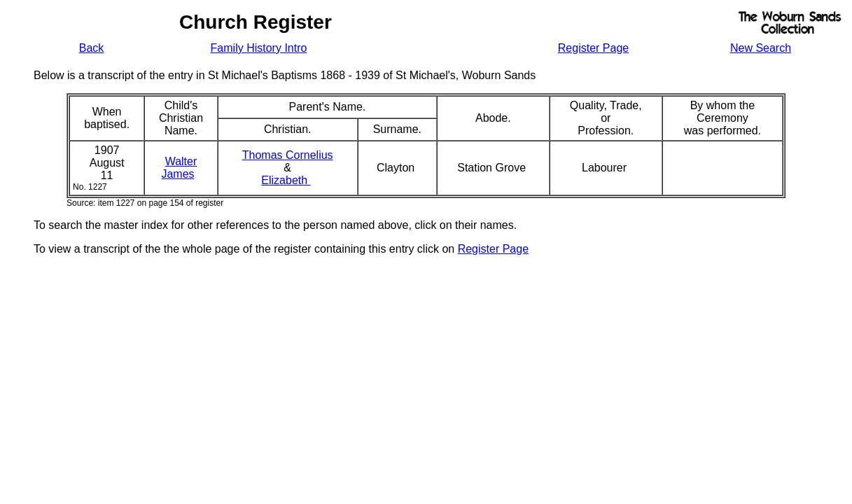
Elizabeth (286, 180)
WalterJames (179, 168)
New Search (761, 48)
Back (92, 48)
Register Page (593, 48)
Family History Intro (259, 48)
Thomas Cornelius (288, 155)
